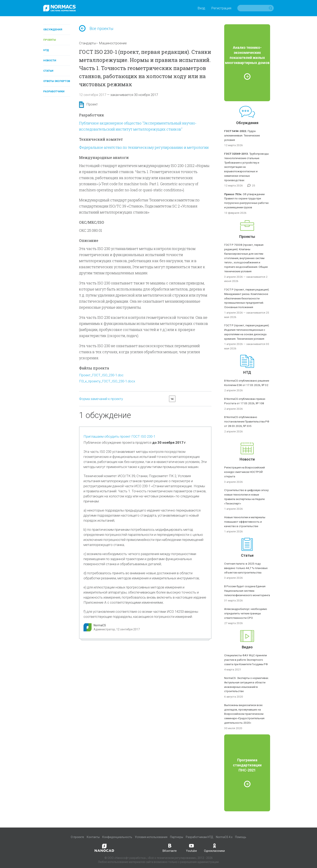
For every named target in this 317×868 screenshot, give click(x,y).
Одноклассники (214, 848)
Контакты (93, 837)
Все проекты (96, 29)
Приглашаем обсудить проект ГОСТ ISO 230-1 (119, 436)
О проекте (77, 837)
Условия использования (151, 837)
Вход (201, 8)
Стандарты (88, 43)
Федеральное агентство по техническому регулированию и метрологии (144, 147)
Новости (50, 60)
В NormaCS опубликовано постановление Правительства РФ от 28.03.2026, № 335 (247, 421)
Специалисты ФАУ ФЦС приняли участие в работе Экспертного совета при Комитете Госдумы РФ (246, 660)
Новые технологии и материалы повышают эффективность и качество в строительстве (245, 522)
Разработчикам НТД (200, 837)
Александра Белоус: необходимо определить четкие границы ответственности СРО (246, 613)
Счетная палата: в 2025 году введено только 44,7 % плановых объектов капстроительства (246, 568)
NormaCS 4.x (224, 837)
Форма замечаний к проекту (101, 399)
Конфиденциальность (117, 837)
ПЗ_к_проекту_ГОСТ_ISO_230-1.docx (107, 381)
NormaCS (100, 625)
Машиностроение (113, 43)
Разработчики (54, 91)
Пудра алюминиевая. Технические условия (242, 135)
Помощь (241, 837)
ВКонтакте (170, 848)
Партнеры (177, 837)
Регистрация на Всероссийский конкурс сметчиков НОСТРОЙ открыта (245, 472)
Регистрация (221, 8)
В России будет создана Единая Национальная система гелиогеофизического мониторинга (247, 591)
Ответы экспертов (57, 81)
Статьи (48, 71)
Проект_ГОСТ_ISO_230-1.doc (101, 375)
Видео (247, 647)
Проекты (50, 40)
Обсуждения (53, 29)
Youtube (191, 848)
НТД (46, 50)
